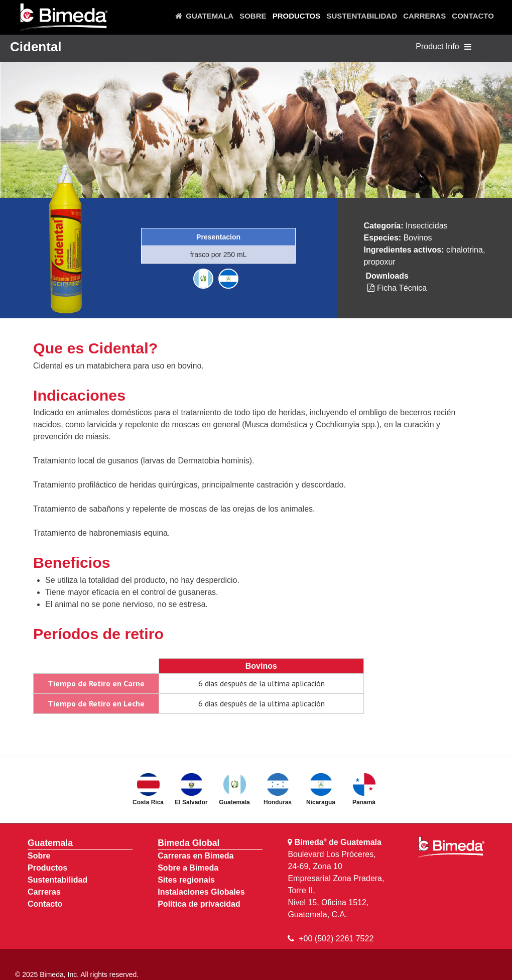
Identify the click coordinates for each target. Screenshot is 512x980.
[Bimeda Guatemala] (63, 18)
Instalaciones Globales (201, 892)
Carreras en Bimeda (196, 856)
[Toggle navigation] (468, 47)
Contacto (45, 904)
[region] (256, 127)
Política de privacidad (199, 904)
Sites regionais (186, 880)
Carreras (44, 892)
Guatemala (50, 843)
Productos (47, 868)
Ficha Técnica (397, 288)
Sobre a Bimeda (188, 868)
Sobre (39, 856)
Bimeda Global (188, 843)
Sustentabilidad (57, 880)
